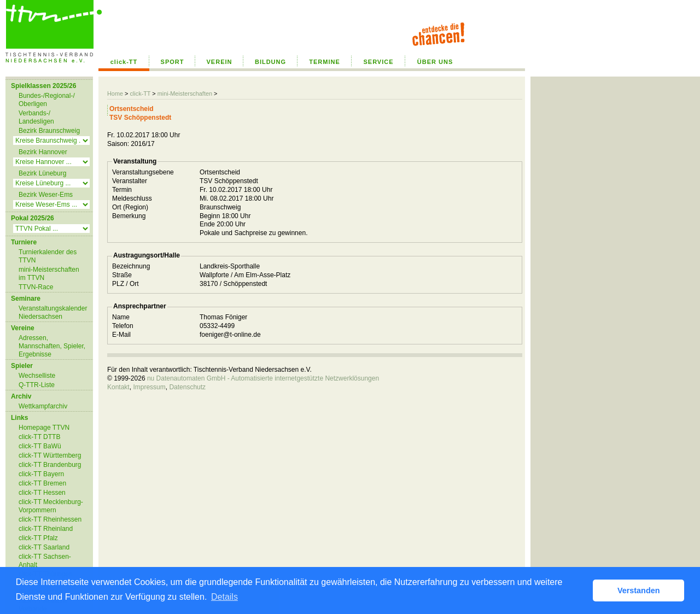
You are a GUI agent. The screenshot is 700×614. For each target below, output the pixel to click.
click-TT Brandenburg (50, 465)
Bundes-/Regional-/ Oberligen (47, 100)
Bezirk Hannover (43, 152)
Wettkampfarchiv (43, 406)
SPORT (173, 62)
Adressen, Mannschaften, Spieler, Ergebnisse (52, 346)
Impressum (149, 387)
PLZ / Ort (126, 284)
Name (121, 317)
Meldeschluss (132, 198)
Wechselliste (37, 376)
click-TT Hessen (42, 493)
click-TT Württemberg (50, 455)
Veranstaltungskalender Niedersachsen (53, 312)
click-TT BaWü (40, 446)
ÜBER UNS (435, 62)
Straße (122, 275)
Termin (122, 190)
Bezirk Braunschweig (49, 131)
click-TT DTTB (39, 437)
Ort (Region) (130, 207)
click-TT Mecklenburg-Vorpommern (51, 506)
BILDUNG (270, 62)
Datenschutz (187, 387)
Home (115, 93)
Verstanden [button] (639, 590)
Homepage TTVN (44, 428)
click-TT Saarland (44, 547)
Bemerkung (129, 216)
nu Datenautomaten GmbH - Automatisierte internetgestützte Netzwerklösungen (263, 378)
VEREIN (220, 62)
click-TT (124, 62)
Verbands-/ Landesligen (36, 117)
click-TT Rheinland (46, 529)
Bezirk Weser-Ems (46, 195)
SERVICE (378, 62)
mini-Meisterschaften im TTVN (49, 274)
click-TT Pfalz (38, 538)
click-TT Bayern (41, 474)
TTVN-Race (36, 287)
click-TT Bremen (42, 483)
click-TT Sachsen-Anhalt (45, 561)
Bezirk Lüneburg (42, 173)
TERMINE (325, 62)
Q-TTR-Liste (37, 385)
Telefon (123, 326)
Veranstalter (130, 181)
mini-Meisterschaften (185, 93)
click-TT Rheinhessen (50, 519)
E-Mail (121, 335)
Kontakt (118, 387)
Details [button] (224, 597)
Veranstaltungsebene (143, 172)
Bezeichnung (131, 266)
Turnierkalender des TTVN (48, 256)
